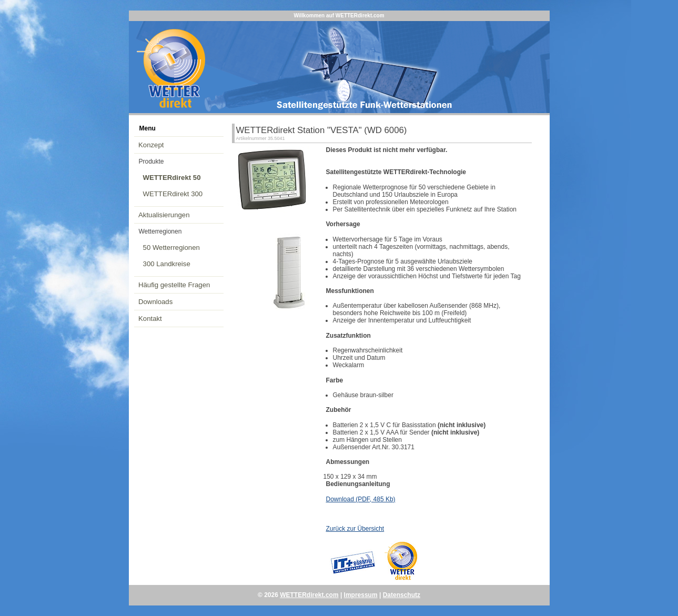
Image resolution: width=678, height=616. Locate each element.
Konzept (151, 145)
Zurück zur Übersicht (355, 529)
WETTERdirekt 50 (172, 178)
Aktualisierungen (164, 215)
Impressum (361, 595)
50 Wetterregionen (171, 248)
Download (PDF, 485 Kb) (361, 499)
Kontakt (150, 319)
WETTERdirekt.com (309, 595)
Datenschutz (402, 595)
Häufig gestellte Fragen (174, 285)
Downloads (155, 302)
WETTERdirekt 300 (173, 194)
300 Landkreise (167, 264)
